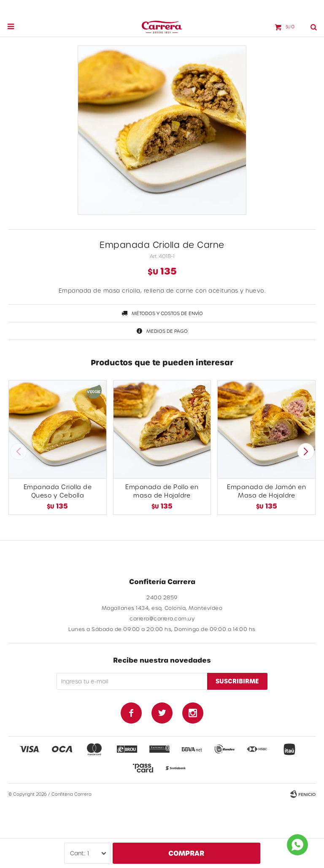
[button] (306, 452)
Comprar (186, 853)
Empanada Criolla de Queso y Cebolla (58, 491)
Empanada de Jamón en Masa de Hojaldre (266, 491)
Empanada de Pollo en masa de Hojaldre (162, 491)
